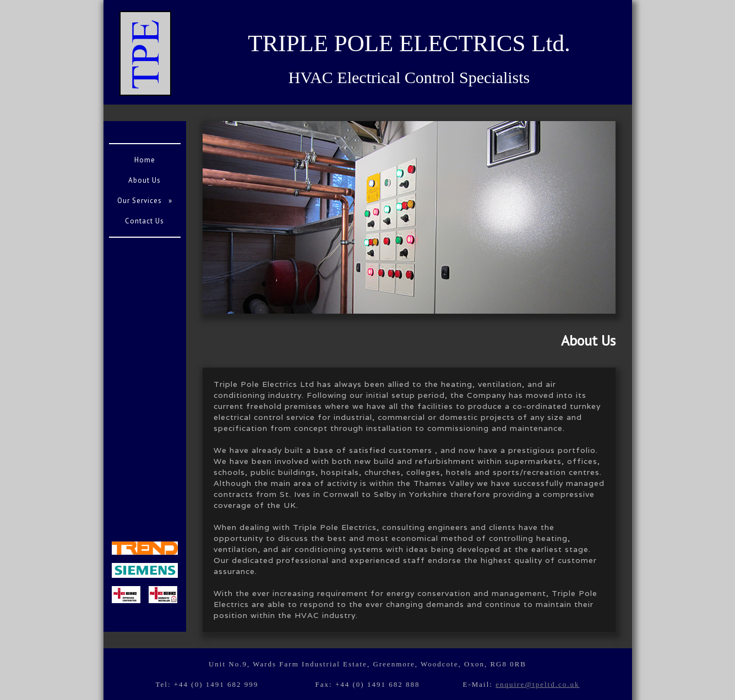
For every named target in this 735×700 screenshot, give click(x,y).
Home (145, 160)
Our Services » (145, 201)
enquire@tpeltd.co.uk (537, 684)
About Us (145, 180)
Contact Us (145, 221)
